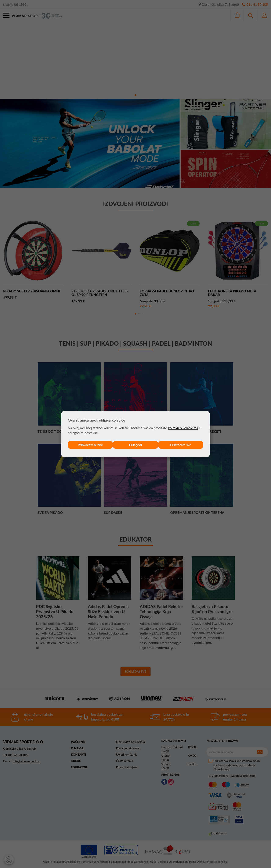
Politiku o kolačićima (183, 428)
